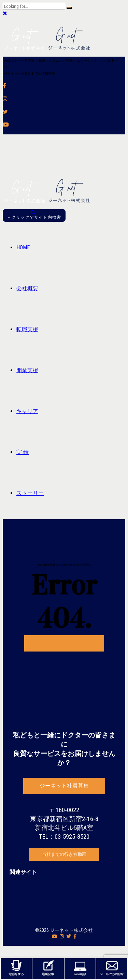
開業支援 (27, 370)
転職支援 (27, 329)
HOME (23, 247)
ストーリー (30, 493)
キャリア (27, 411)
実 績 (23, 452)
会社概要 (27, 288)
